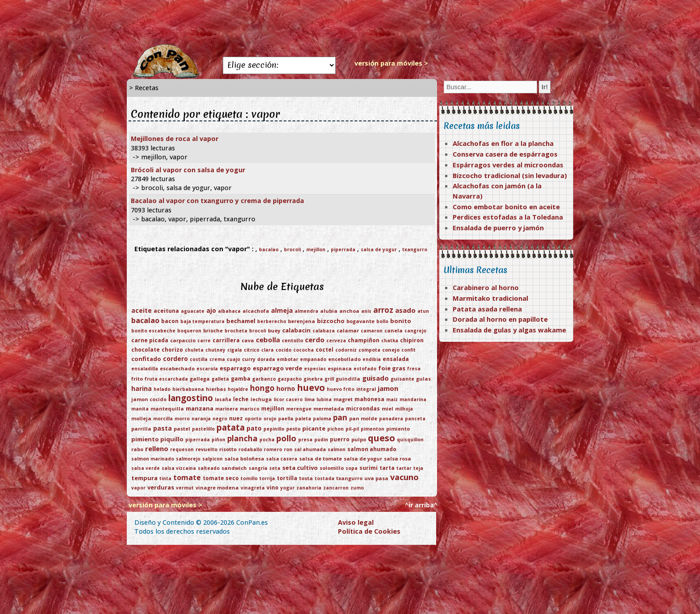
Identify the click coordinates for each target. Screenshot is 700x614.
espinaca (340, 368)
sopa (352, 468)
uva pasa (376, 478)
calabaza (324, 331)
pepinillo (274, 429)
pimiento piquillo (157, 439)
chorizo (172, 350)
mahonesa (369, 399)
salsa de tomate (321, 458)
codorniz (346, 350)
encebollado (344, 359)
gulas (423, 379)
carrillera (226, 340)
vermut (185, 488)
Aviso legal (356, 522)
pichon (335, 429)
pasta (162, 428)
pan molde (363, 418)
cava (248, 340)
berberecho (272, 321)
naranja (201, 419)
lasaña (223, 399)
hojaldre (238, 389)
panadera (391, 419)
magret (343, 399)
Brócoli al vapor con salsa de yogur (188, 170)
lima (310, 399)
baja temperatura (202, 321)
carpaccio (183, 340)
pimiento (398, 429)
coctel (325, 350)
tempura (144, 478)
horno (286, 388)
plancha (242, 438)
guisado (375, 378)
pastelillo (203, 429)
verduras (161, 487)
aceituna (166, 311)
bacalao (269, 249)
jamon (388, 388)
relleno (157, 448)
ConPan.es (252, 522)
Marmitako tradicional (490, 298)
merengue (299, 409)
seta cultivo (300, 468)
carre (204, 340)
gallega (200, 379)
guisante (402, 379)
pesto (293, 429)
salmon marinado (153, 459)
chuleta (194, 350)
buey (274, 330)
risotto (228, 449)
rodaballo (250, 449)
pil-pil (352, 429)
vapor (138, 488)
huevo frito (341, 389)
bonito (401, 321)
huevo (311, 388)
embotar (287, 359)
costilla (199, 359)
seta (275, 468)
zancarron (336, 488)
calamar (348, 330)
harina (142, 388)
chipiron (412, 340)
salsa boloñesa (244, 458)
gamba (241, 379)
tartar (404, 468)
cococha (304, 350)
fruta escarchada (166, 379)
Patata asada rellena (487, 309)
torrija (267, 478)
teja (418, 468)
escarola (207, 369)
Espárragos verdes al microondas (508, 165)
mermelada (329, 409)
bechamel (241, 321)
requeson (182, 449)
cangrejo (415, 331)
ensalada (396, 359)
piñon (219, 440)
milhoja (404, 409)
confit (408, 350)
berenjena (302, 321)
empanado (313, 359)
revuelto (206, 449)
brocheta (236, 331)
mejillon (316, 249)
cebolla (268, 340)
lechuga (261, 399)
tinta (165, 478)
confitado (146, 359)
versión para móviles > (391, 63)
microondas (363, 409)
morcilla (163, 419)
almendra (306, 311)
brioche (213, 330)
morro (182, 419)
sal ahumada (310, 449)
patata (231, 427)
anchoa (349, 311)
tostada (325, 478)
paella (286, 419)
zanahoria (309, 488)
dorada (266, 359)
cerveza (336, 340)
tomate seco (221, 478)
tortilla (287, 478)
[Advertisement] (350, 22)
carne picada (150, 340)
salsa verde (146, 468)
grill (329, 379)
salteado (209, 468)
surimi (369, 468)
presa (305, 440)
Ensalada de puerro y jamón (498, 228)
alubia (329, 311)
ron (288, 449)
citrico (252, 350)
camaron (372, 331)
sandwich (234, 468)
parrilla (141, 429)
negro (220, 419)
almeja (282, 310)
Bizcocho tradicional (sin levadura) (510, 175)
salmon (337, 449)
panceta (415, 419)
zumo (357, 488)
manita (140, 409)
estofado (365, 369)
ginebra (313, 379)
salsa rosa (398, 458)
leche (241, 399)
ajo (211, 310)
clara (267, 350)
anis (366, 311)
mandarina (413, 399)
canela (394, 330)
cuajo (233, 359)
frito (137, 379)
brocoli (292, 249)
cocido (283, 350)
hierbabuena (188, 389)
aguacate (193, 311)
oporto (253, 419)
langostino (191, 398)
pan (340, 417)
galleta (220, 379)
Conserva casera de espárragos (505, 154)
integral (366, 389)
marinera (227, 409)
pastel (182, 429)
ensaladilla (145, 369)
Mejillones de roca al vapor (175, 139)
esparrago (235, 368)
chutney (215, 350)
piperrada (343, 249)
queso (381, 438)
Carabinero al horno (486, 287)
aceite (142, 310)
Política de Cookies (369, 531)
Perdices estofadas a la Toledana (508, 217)
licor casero (288, 399)
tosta (306, 478)
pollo (286, 438)
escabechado (177, 368)
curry (249, 359)
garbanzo (264, 379)
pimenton (373, 429)
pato (254, 428)
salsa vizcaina (179, 468)
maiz (392, 399)
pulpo (359, 439)
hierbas (216, 389)
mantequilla (167, 409)
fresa (414, 369)
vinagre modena (217, 487)
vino (273, 487)
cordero (175, 359)
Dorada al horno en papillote (500, 319)
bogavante (360, 321)
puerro (340, 439)
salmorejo (188, 459)
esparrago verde (277, 368)
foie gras (392, 368)
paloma (322, 419)
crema (217, 359)
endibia (372, 359)
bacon (170, 321)
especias (315, 369)
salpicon (212, 459)
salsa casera (282, 459)
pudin (321, 440)
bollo (382, 321)
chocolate (146, 350)
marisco (250, 409)
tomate (187, 477)
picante (314, 428)
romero (273, 449)
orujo (270, 419)
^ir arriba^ (421, 505)
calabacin (296, 330)
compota (369, 350)
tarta (387, 468)
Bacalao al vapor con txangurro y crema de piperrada (217, 201)
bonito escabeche (153, 331)
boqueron (189, 331)
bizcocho (331, 321)
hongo (262, 388)
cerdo (315, 340)
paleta (303, 419)
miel (387, 409)
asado (405, 310)
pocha (267, 440)
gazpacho (290, 379)
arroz (383, 310)
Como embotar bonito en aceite (506, 207)
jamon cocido (149, 399)
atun (423, 311)
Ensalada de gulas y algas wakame (509, 330)
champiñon (364, 340)
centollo (292, 340)
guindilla (348, 379)
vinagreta (253, 488)
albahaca (229, 311)
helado (162, 389)
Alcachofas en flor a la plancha (503, 143)
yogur (287, 488)
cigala (235, 350)
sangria (258, 468)
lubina (324, 399)
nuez (236, 418)
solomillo (332, 468)
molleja (141, 418)
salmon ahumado (372, 449)
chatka (390, 340)
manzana (200, 408)
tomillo (249, 478)
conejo (391, 350)
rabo (137, 449)
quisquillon (410, 440)
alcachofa (256, 311)
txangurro (415, 249)
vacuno (404, 477)
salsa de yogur (379, 249)
